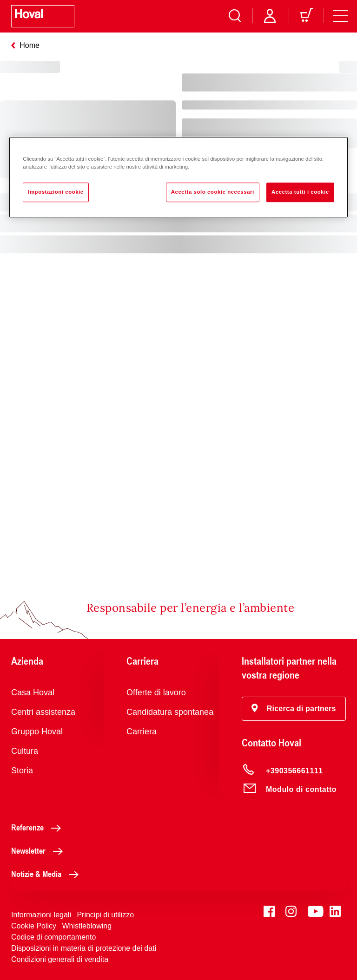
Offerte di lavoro (156, 693)
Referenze (39, 827)
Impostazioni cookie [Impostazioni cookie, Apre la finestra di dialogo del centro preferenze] (56, 192)
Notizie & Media (47, 874)
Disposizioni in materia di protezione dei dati (84, 948)
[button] (294, 709)
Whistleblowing (87, 926)
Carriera (142, 732)
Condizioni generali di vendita (60, 959)
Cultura (25, 751)
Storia (22, 771)
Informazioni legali (41, 915)
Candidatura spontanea (170, 712)
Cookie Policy (34, 926)
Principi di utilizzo (105, 915)
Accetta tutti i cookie (300, 192)
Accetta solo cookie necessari (213, 192)
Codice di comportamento (53, 937)
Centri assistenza (43, 712)
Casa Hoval (33, 693)
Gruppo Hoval (37, 732)
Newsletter (40, 850)
